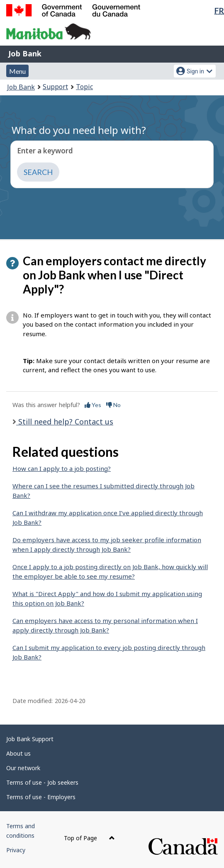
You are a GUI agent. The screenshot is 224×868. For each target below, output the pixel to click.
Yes (93, 405)
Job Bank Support (30, 739)
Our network (23, 768)
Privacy (16, 850)
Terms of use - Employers (41, 797)
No (113, 405)
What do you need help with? (79, 130)
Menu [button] (17, 71)
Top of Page (89, 838)
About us (18, 753)
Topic (84, 87)
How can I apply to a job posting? (62, 468)
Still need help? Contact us (65, 422)
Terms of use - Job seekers (42, 782)
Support (55, 87)
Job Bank (25, 53)
